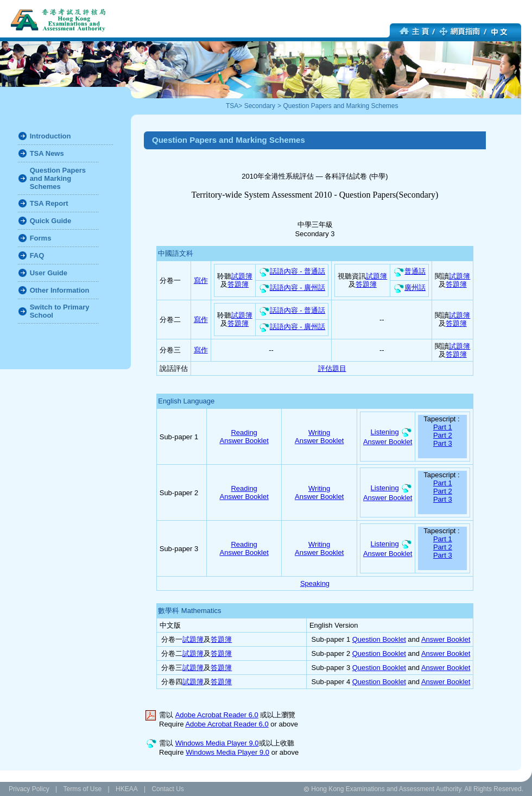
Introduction (50, 136)
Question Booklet (379, 639)
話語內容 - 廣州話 (292, 288)
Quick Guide (51, 221)
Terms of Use (82, 789)
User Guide (49, 273)
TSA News (47, 153)
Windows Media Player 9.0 (217, 743)
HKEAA (127, 789)
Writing (319, 432)
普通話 (409, 271)
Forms (41, 238)
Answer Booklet (244, 441)
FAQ (37, 255)
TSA (232, 106)
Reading (244, 432)
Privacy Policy (29, 789)
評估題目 (332, 368)
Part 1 (443, 427)
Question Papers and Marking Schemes (340, 106)
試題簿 (242, 276)
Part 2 (443, 435)
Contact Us (167, 789)
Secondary (260, 106)
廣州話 (409, 288)
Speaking (315, 583)
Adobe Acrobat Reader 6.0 (217, 715)
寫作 (201, 280)
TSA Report (49, 203)
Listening (385, 432)
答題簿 (238, 284)
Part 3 (443, 443)
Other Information (60, 290)
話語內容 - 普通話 (292, 271)
